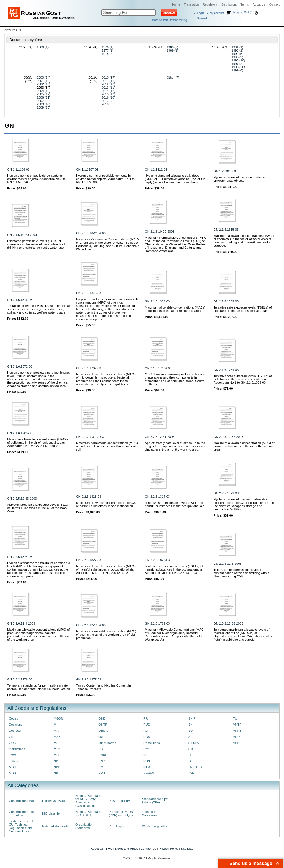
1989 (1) (173, 50)
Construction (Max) (22, 801)
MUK (57, 749)
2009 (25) (44, 107)
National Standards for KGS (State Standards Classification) (89, 801)
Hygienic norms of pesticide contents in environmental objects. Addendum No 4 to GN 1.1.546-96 (105, 179)
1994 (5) (237, 54)
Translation (191, 4)
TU (235, 718)
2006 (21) (44, 97)
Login (201, 13)
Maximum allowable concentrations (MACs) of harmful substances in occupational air (106, 504)
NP (56, 773)
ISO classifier (51, 813)
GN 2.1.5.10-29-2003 (160, 232)
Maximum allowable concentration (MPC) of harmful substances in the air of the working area (244, 446)
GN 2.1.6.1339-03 (226, 301)
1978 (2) (108, 54)
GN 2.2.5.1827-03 (88, 560)
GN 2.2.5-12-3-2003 (228, 564)
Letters (14, 761)
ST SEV (194, 743)
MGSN (59, 718)
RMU (147, 749)
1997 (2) (237, 64)
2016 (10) (109, 97)
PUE (147, 725)
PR (146, 718)
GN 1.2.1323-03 (225, 171)
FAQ (109, 849)
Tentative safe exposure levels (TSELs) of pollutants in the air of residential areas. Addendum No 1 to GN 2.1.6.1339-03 (243, 379)
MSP (57, 743)
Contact (274, 4)
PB (101, 749)
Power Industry (119, 801)
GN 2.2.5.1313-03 (88, 497)
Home (176, 4)
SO (191, 731)
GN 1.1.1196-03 (18, 170)
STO (192, 749)
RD (146, 731)
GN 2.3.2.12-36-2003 (228, 623)
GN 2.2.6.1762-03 (157, 623)
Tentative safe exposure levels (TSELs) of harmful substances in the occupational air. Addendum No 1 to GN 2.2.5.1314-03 (175, 569)
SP (190, 737)
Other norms (107, 743)
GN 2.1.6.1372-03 (20, 366)
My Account (217, 13)
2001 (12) (44, 81)
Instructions (17, 749)
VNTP (237, 725)
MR (56, 731)
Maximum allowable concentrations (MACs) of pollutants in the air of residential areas (175, 309)
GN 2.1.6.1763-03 (157, 368)
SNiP (192, 718)
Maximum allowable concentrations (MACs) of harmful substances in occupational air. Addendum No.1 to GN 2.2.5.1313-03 (106, 569)
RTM (147, 767)
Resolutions (152, 743)
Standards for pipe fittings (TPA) (155, 801)
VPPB (237, 731)
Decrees (15, 731)
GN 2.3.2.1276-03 (20, 679)
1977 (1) (108, 50)
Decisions (16, 725)
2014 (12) (109, 91)
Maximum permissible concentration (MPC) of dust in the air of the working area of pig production (106, 635)
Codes (13, 718)
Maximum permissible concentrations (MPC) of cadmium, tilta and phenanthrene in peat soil (107, 446)
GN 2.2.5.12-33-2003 (22, 499)
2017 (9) (108, 101)
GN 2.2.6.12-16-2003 (91, 625)
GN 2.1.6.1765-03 (20, 433)
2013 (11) (109, 88)
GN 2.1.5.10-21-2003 (91, 233)
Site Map (187, 849)
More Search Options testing (170, 20)
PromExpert (117, 826)
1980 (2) (173, 47)
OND (102, 718)
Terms (245, 4)
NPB (57, 767)
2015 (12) (109, 94)
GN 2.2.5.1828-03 (157, 560)
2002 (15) (44, 84)
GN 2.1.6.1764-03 (226, 370)
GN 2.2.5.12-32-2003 (228, 437)
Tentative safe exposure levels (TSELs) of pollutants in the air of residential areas (243, 309)
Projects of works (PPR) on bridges (121, 813)
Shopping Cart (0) (242, 12)
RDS (147, 737)
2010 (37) (109, 78)
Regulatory (210, 4)
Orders (103, 731)
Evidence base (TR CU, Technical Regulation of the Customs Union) (22, 826)
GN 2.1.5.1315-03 (226, 230)
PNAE (103, 755)
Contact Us (148, 849)
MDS (12, 773)
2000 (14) (44, 78)
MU (56, 755)
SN (191, 725)
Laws (13, 755)
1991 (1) (237, 47)
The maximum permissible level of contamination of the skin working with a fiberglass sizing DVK (241, 573)
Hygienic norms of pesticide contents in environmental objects (241, 179)
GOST (13, 743)
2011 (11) (109, 81)
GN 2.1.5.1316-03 (20, 300)
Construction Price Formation (22, 813)
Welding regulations (156, 826)
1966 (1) (43, 47)
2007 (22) (44, 101)
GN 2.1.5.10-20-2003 (22, 235)
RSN (147, 761)
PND (102, 761)
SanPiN (149, 773)
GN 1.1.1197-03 (87, 170)
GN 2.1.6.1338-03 (157, 301)
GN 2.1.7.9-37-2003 (90, 437)
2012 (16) (109, 84)
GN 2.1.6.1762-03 (88, 368)
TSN (192, 773)
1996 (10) (238, 60)
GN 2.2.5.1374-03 (20, 557)
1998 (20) (238, 67)
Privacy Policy (168, 849)
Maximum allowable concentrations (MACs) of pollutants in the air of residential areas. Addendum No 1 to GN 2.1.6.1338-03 (37, 443)
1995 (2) (237, 57)
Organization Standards (84, 826)
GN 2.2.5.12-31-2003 (160, 437)
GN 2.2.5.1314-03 (157, 497)
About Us (259, 4)
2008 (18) (44, 104)
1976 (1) (108, 47)
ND (56, 761)
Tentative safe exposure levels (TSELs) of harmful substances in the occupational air (174, 504)
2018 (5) (108, 104)
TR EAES (195, 767)
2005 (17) (44, 94)
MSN (57, 737)
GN (11, 737)
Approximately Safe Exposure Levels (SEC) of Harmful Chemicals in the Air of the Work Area (38, 508)
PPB (102, 773)
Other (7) (173, 78)
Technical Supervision (150, 813)
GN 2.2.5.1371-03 (226, 493)
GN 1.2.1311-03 (156, 170)
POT (102, 767)
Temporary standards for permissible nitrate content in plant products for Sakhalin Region (39, 687)
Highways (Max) (53, 801)
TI (190, 755)
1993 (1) (237, 50)
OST (102, 737)
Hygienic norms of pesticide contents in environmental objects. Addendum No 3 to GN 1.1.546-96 (36, 179)
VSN (236, 743)
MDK (12, 767)
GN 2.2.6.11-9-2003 (21, 623)
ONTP (103, 725)
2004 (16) (44, 91)
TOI (191, 761)
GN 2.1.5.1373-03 (88, 293)
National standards (55, 826)
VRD (236, 737)
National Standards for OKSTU (89, 813)
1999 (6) (237, 70)
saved (202, 18)
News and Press (127, 849)
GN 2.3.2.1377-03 (88, 679)
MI (56, 725)
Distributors (229, 4)
